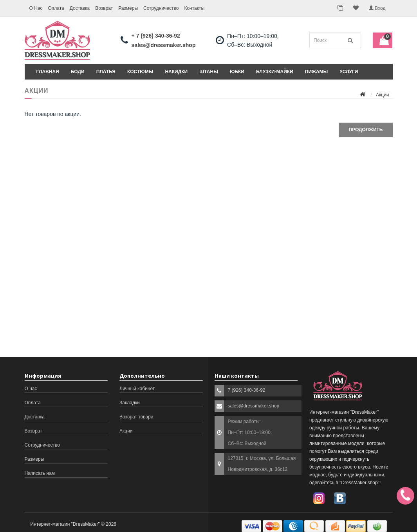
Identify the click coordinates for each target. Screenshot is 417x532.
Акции (383, 95)
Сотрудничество (161, 8)
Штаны (209, 72)
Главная (48, 72)
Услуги (349, 72)
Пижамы (317, 72)
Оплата (56, 8)
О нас (31, 389)
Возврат (104, 8)
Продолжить (366, 130)
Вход (377, 8)
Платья (106, 72)
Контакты (194, 8)
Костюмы (140, 72)
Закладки (130, 403)
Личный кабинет (137, 389)
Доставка (80, 8)
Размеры (128, 8)
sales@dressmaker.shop (164, 45)
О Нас (36, 8)
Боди (78, 72)
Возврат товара (136, 417)
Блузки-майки (275, 72)
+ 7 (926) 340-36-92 (156, 36)
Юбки (237, 72)
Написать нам (40, 473)
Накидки (176, 72)
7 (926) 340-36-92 (247, 390)
